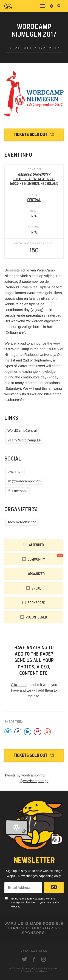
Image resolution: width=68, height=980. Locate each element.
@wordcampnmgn (26, 481)
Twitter (24, 959)
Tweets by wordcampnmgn (25, 775)
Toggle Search (59, 6)
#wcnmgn (15, 471)
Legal (34, 951)
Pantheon (53, 969)
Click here (19, 685)
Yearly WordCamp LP (24, 440)
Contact (25, 951)
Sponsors (33, 933)
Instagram (44, 959)
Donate (43, 951)
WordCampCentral (22, 431)
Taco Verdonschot (22, 522)
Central (34, 200)
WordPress (41, 971)
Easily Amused (25, 969)
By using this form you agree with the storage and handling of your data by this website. (35, 903)
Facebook (20, 491)
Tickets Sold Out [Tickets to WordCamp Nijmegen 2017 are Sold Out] (30, 135)
